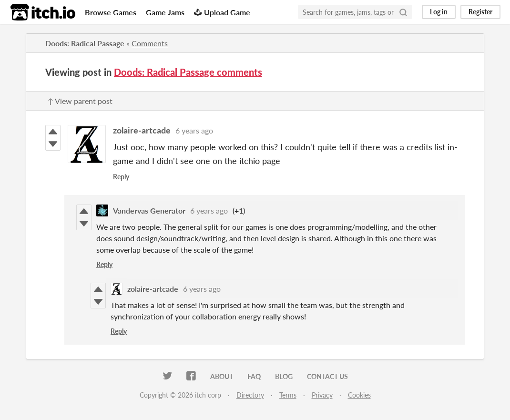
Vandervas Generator (149, 210)
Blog (284, 376)
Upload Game (222, 12)
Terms (288, 395)
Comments (150, 43)
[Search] (403, 12)
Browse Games (111, 12)
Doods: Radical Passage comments (188, 72)
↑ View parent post (80, 101)
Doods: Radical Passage (85, 43)
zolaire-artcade (142, 130)
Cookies (359, 395)
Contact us (327, 376)
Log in (439, 12)
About (222, 376)
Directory (250, 395)
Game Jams (165, 12)
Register (480, 12)
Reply (121, 177)
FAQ (254, 376)
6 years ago (194, 130)
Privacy (322, 395)
